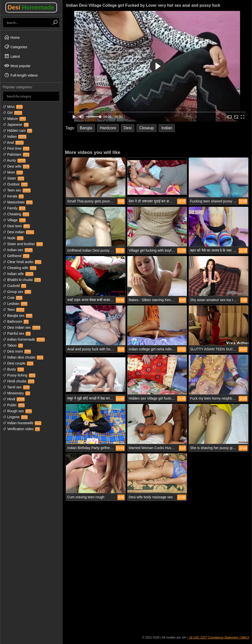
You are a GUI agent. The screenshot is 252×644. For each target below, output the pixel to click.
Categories (16, 47)
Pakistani (16, 154)
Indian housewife (22, 423)
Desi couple (18, 363)
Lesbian (15, 304)
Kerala (13, 196)
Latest (12, 56)
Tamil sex (16, 387)
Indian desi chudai (23, 357)
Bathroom (16, 322)
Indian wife (18, 274)
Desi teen (16, 226)
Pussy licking (19, 375)
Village (14, 220)
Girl (12, 113)
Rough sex (17, 411)
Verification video (21, 429)
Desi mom (17, 351)
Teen (14, 310)
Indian (15, 137)
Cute (13, 298)
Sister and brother (23, 244)
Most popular (17, 66)
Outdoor (15, 184)
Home (12, 37)
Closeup (147, 128)
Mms (13, 107)
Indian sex (18, 250)
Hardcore (108, 128)
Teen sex (17, 190)
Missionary (16, 393)
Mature (14, 119)
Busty (13, 369)
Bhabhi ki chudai (22, 280)
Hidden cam (17, 131)
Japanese (16, 125)
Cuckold (14, 286)
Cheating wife (20, 268)
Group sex (17, 292)
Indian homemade (24, 339)
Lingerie (15, 417)
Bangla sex (18, 316)
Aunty (14, 160)
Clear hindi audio (22, 262)
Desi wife (16, 166)
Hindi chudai (19, 381)
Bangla (86, 128)
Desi (31, 7)
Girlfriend (16, 256)
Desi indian (18, 232)
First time (16, 148)
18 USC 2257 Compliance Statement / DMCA (219, 638)
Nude (13, 238)
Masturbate (18, 202)
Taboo (13, 345)
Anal (13, 142)
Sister (13, 178)
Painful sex (17, 333)
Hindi (14, 399)
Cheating (16, 214)
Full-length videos (21, 75)
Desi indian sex (22, 327)
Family (14, 208)
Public (14, 405)
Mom (13, 172)
